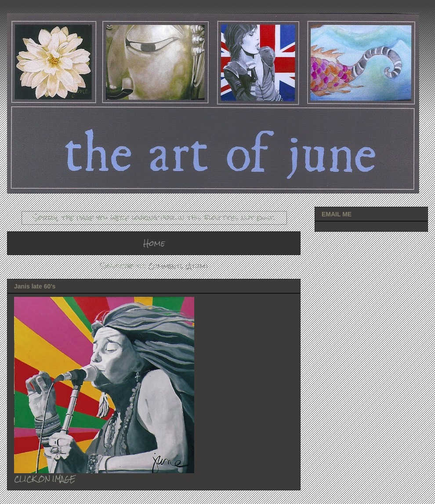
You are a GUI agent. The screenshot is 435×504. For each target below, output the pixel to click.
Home (154, 243)
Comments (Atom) (178, 266)
